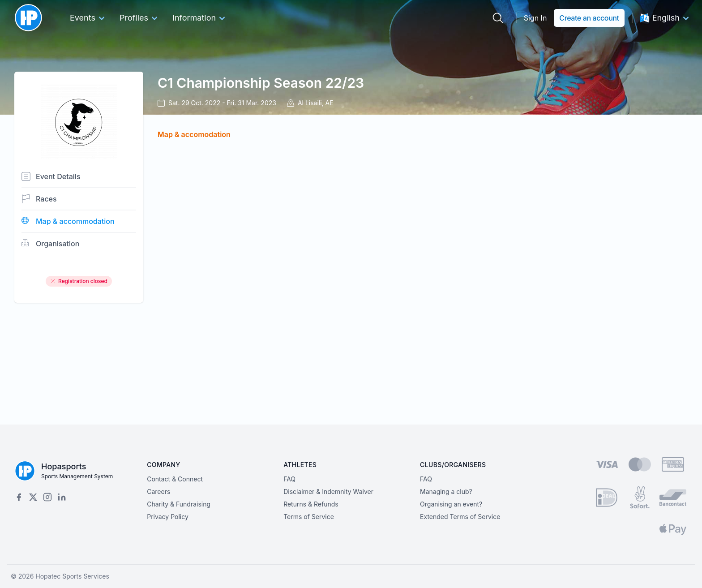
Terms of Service (309, 517)
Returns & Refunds (311, 504)
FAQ (289, 479)
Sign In (535, 18)
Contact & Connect (175, 479)
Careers (158, 491)
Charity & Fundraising (179, 504)
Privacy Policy (168, 517)
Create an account (589, 18)
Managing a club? (446, 491)
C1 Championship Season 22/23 (261, 83)
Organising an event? (451, 504)
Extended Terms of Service (460, 517)
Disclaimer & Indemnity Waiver (328, 491)
